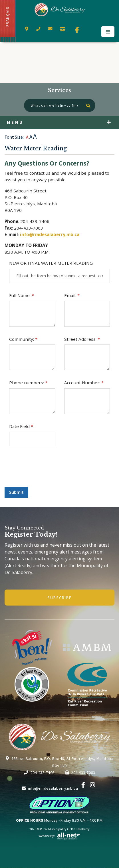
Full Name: (22, 295)
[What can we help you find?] (60, 105)
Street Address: (82, 339)
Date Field (21, 426)
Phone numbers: (28, 383)
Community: (23, 339)
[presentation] (48, 471)
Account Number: (84, 383)
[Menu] (108, 32)
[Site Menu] (59, 123)
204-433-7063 (80, 773)
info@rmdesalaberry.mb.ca (50, 234)
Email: (72, 295)
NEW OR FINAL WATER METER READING (51, 263)
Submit (16, 492)
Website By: (60, 836)
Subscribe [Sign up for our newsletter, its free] (59, 598)
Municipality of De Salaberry (59, 10)
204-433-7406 (39, 773)
